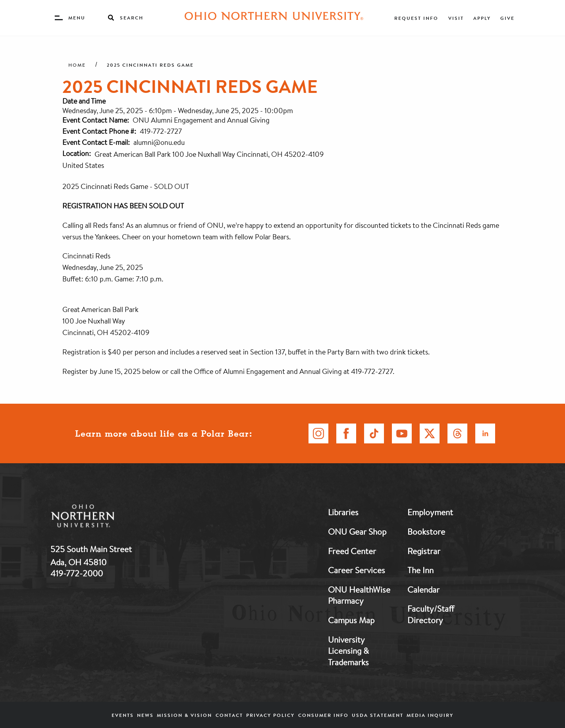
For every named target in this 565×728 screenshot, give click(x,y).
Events (123, 715)
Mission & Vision (184, 715)
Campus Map (351, 620)
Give (507, 18)
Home (77, 65)
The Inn (420, 570)
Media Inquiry (430, 715)
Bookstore (426, 532)
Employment (430, 512)
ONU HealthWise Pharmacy (359, 595)
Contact (229, 715)
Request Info (416, 18)
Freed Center (352, 551)
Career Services (357, 570)
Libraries (343, 512)
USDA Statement (378, 715)
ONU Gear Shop (357, 532)
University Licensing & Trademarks (348, 651)
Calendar (423, 589)
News (145, 715)
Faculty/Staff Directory (431, 614)
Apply (482, 18)
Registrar (424, 551)
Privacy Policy (270, 715)
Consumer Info (323, 715)
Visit (456, 18)
